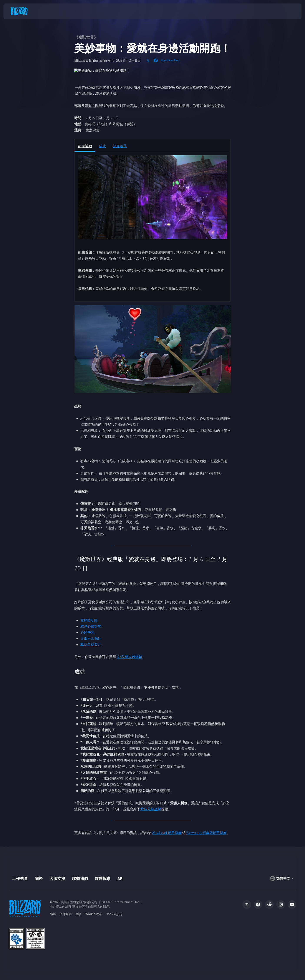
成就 (102, 146)
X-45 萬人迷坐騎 (129, 657)
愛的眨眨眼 (89, 620)
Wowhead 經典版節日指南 (206, 833)
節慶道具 (120, 146)
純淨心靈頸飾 (91, 626)
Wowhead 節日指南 (167, 833)
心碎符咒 (87, 632)
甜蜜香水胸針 (91, 638)
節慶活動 (85, 146)
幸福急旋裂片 (91, 645)
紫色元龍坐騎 (151, 809)
